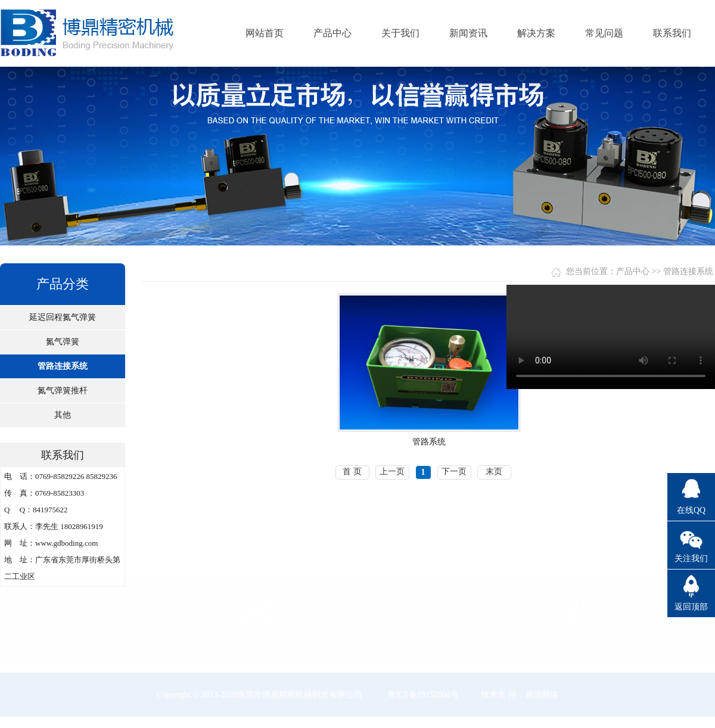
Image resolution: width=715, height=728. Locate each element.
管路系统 (429, 442)
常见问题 (604, 33)
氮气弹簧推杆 (63, 391)
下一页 (454, 472)
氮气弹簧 (63, 342)
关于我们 (400, 33)
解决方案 (536, 33)
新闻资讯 (468, 33)
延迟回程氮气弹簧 (63, 317)
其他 (63, 415)
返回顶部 (691, 607)
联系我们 (672, 33)
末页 (494, 472)
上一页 (392, 472)
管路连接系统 (63, 366)
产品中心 (332, 33)
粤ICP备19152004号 (423, 694)
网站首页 (265, 33)
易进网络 (542, 694)
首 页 (352, 472)
